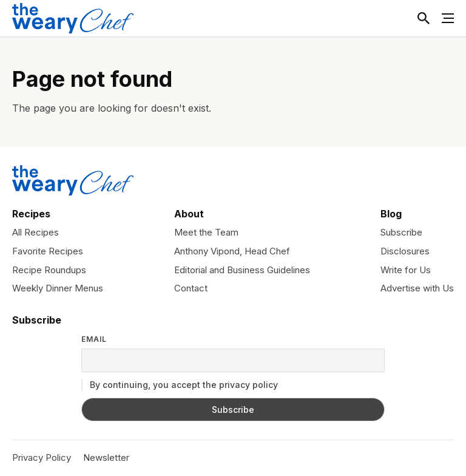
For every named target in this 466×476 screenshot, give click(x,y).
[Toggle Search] (424, 18)
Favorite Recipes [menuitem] (48, 251)
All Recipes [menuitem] (35, 232)
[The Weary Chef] (73, 18)
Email (94, 339)
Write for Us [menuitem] (406, 270)
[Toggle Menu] (448, 18)
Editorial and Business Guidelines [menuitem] (242, 270)
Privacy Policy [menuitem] (42, 457)
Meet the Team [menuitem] (206, 232)
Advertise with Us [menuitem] (417, 288)
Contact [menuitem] (191, 288)
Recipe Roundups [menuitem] (49, 270)
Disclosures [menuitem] (405, 251)
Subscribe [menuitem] (401, 232)
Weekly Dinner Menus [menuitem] (58, 288)
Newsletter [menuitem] (106, 457)
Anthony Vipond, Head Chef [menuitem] (232, 251)
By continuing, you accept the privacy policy (180, 385)
